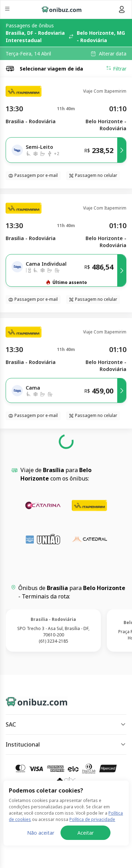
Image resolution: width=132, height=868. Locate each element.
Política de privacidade (92, 819)
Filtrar (116, 68)
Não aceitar (41, 833)
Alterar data (113, 54)
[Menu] (8, 10)
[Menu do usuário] (122, 9)
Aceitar (86, 833)
